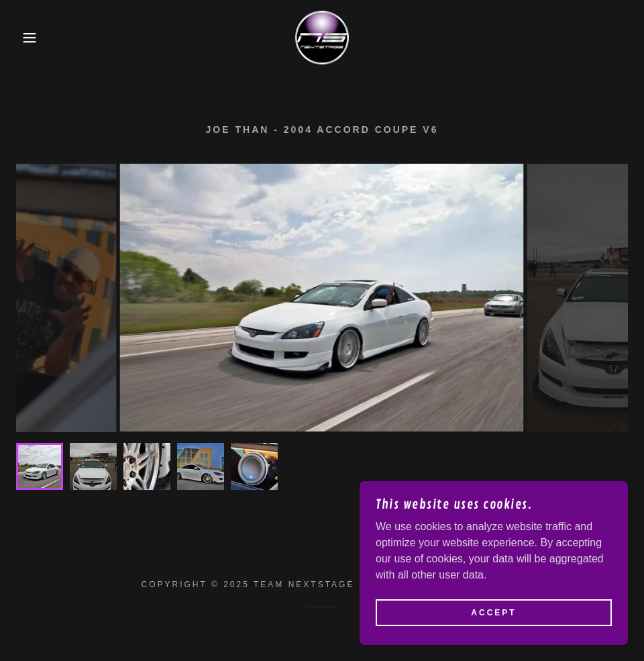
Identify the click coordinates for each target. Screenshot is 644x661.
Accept (493, 613)
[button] (32, 38)
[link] (322, 38)
